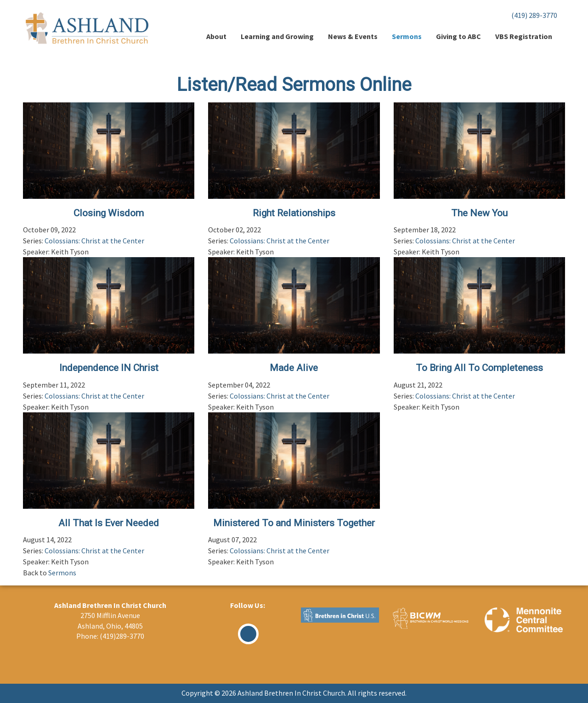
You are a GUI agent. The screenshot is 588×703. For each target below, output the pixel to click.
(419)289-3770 (122, 636)
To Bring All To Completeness (479, 368)
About (216, 36)
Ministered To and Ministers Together (294, 523)
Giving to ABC (458, 36)
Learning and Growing (277, 36)
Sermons (407, 36)
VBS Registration (524, 36)
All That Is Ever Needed (109, 523)
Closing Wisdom (109, 213)
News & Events (353, 36)
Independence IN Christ (109, 368)
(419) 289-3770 (534, 15)
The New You (479, 213)
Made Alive (294, 368)
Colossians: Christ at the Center (94, 241)
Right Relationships (294, 213)
